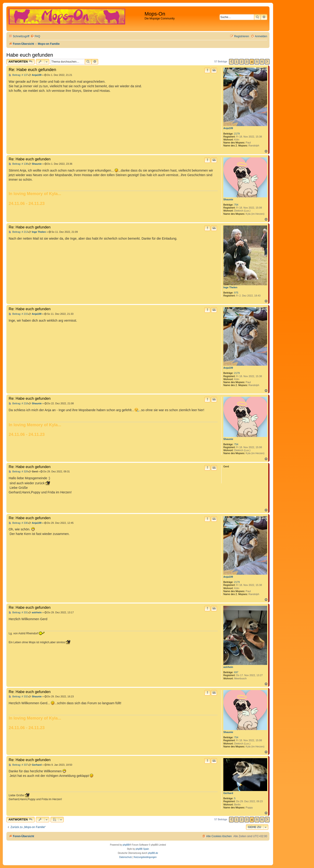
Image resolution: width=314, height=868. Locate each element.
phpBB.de (153, 853)
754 (236, 205)
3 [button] (247, 62)
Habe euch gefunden (30, 55)
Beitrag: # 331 (18, 613)
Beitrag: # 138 (18, 164)
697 (236, 672)
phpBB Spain (142, 849)
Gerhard (228, 793)
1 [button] (236, 62)
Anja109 (228, 128)
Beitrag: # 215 (18, 314)
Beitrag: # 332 (18, 697)
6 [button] (262, 62)
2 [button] (241, 62)
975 (236, 293)
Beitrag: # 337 (18, 765)
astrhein (228, 667)
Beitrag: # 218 (18, 404)
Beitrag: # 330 (18, 523)
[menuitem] (35, 36)
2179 (237, 134)
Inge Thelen (230, 287)
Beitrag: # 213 (18, 232)
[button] (231, 62)
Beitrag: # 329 (18, 472)
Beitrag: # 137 (18, 75)
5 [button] (257, 62)
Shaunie (228, 199)
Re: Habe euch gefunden (32, 70)
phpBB (126, 845)
